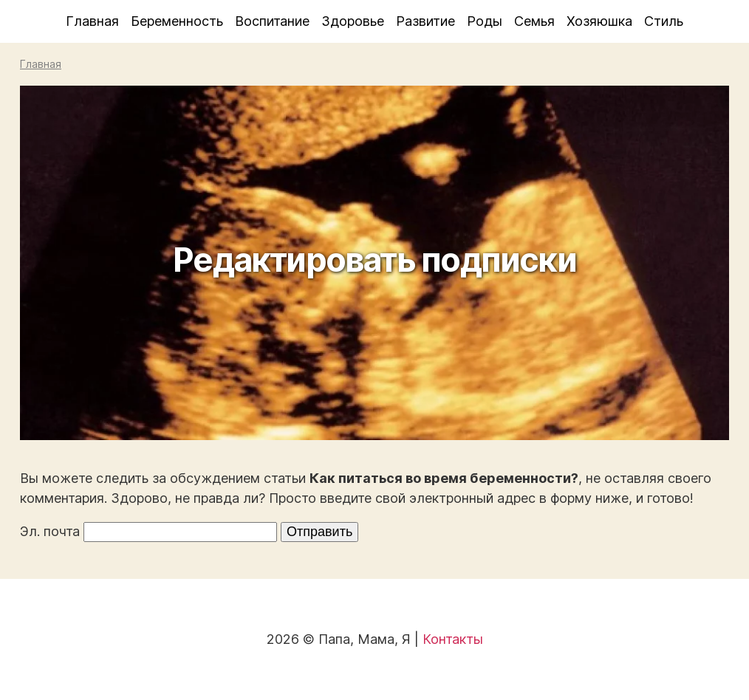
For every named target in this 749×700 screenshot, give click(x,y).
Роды (485, 21)
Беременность (177, 21)
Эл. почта (50, 531)
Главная (92, 21)
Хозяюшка (599, 21)
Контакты (453, 639)
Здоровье (353, 21)
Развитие (425, 21)
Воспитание (272, 21)
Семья (534, 21)
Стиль (664, 21)
